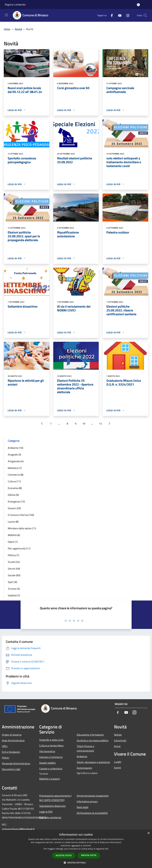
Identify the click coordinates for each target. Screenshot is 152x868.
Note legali (83, 807)
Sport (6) (12, 582)
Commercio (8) (16, 475)
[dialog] (76, 849)
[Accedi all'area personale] (138, 5)
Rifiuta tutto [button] (89, 855)
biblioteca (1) (15, 468)
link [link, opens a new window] (107, 849)
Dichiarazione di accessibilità (92, 813)
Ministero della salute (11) (22, 528)
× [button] (148, 833)
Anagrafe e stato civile (51, 740)
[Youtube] (119, 15)
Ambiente (82, 756)
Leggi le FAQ (46, 812)
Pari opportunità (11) (19, 548)
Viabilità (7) (14, 595)
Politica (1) (13, 555)
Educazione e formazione (90, 735)
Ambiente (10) (15, 448)
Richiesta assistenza (50, 817)
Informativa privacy (87, 801)
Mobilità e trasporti (50, 779)
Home (7, 29)
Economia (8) (15, 488)
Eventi (118, 768)
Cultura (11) (14, 481)
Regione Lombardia (15, 4)
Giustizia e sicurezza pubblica (93, 740)
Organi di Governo (12, 735)
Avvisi (117, 746)
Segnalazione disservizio (52, 806)
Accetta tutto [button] (64, 855)
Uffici (5, 746)
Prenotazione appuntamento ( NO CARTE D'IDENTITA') (55, 798)
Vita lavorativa (47, 751)
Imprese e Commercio (51, 757)
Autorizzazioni (84, 768)
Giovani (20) (14, 508)
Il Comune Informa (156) (21, 515)
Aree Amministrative (13, 740)
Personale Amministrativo (16, 763)
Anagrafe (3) (14, 455)
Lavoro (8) (13, 522)
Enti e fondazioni (11, 752)
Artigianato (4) (16, 461)
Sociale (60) (14, 575)
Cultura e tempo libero (51, 746)
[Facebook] (111, 15)
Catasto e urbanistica (51, 769)
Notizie (118, 735)
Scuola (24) (14, 562)
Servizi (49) (14, 569)
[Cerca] (145, 15)
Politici (6, 758)
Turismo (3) (14, 589)
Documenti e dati (11, 769)
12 (100, 424)
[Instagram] (126, 15)
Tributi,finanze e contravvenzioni (85, 748)
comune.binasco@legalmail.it (18, 829)
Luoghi (118, 762)
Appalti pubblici (48, 763)
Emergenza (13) (16, 501)
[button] (76, 863)
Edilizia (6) (13, 495)
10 (84, 424)
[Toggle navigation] (6, 15)
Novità (18, 29)
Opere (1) (13, 542)
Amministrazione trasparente (93, 796)
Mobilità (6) (14, 535)
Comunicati (120, 740)
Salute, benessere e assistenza (93, 762)
